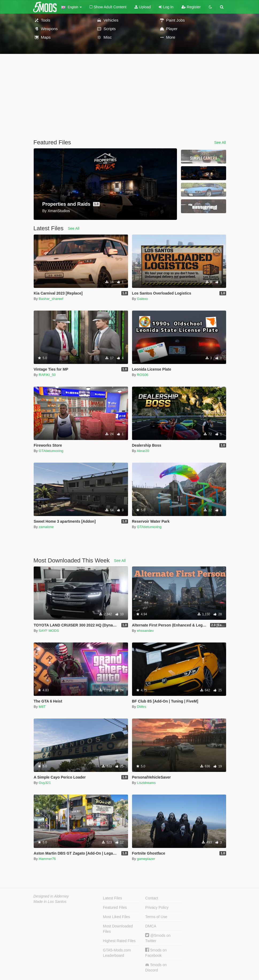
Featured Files (115, 907)
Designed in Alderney (51, 896)
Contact (152, 898)
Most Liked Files (116, 917)
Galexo (142, 299)
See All (220, 142)
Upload (143, 7)
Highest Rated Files (119, 941)
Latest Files (113, 898)
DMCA (151, 926)
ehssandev (145, 631)
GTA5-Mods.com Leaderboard (117, 953)
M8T (42, 707)
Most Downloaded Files (118, 929)
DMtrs (142, 707)
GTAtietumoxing (51, 451)
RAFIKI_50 (47, 375)
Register (191, 7)
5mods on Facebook (156, 953)
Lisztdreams (146, 783)
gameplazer (146, 859)
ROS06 (143, 375)
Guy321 (45, 783)
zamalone (46, 527)
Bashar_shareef (51, 299)
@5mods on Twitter (158, 938)
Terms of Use (156, 917)
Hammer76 (47, 859)
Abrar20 (143, 451)
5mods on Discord (156, 967)
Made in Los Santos (50, 902)
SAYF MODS (49, 631)
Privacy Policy (157, 907)
